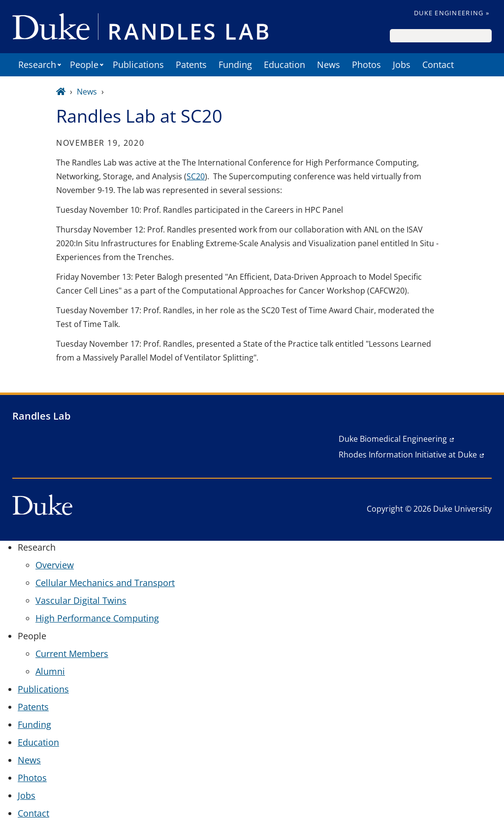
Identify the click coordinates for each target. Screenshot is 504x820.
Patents (191, 65)
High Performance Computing (97, 618)
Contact (438, 65)
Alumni (50, 671)
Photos (366, 65)
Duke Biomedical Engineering (393, 439)
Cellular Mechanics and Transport (105, 583)
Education (284, 65)
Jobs (402, 65)
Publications (138, 65)
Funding (235, 65)
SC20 (196, 176)
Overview (55, 565)
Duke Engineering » (452, 13)
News (329, 65)
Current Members (72, 654)
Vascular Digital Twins (81, 600)
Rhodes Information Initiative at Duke (408, 455)
